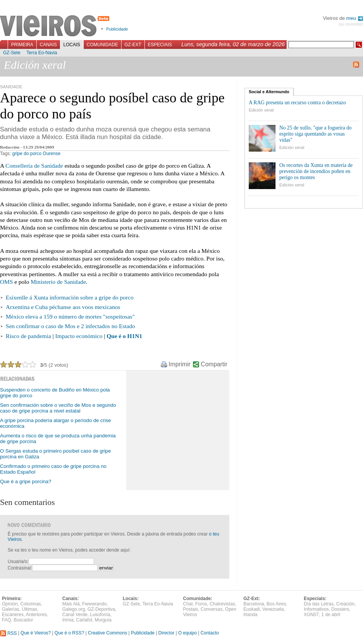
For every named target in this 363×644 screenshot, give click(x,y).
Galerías (11, 609)
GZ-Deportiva (101, 609)
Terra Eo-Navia (42, 53)
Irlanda (250, 615)
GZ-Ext (133, 45)
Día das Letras (319, 604)
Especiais (160, 45)
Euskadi (252, 609)
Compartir (214, 364)
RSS (8, 633)
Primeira (22, 45)
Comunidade (102, 45)
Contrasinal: (20, 568)
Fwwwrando (94, 604)
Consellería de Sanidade (34, 166)
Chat (188, 604)
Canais (48, 45)
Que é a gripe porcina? (26, 481)
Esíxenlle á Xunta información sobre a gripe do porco (70, 297)
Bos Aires (276, 604)
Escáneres (13, 615)
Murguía (103, 620)
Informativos (316, 609)
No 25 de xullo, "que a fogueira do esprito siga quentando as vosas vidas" (315, 134)
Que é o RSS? (69, 633)
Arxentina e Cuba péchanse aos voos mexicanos (63, 307)
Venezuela (273, 609)
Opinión (10, 604)
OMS (6, 282)
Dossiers (340, 609)
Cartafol (84, 620)
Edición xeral (261, 110)
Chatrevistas (222, 604)
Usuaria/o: (18, 561)
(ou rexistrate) (351, 24)
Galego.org (74, 609)
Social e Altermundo (269, 92)
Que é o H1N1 (124, 336)
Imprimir (179, 364)
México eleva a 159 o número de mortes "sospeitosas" (70, 316)
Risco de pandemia (28, 336)
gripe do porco (27, 154)
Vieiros (56, 26)
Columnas (31, 604)
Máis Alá (71, 604)
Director (166, 633)
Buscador (23, 620)
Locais (72, 45)
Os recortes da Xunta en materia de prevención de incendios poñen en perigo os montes (316, 171)
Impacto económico (79, 336)
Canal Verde (75, 615)
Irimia (68, 620)
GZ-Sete (12, 53)
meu (355, 18)
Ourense (52, 154)
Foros (201, 604)
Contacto (210, 633)
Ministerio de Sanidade (58, 282)
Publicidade (117, 29)
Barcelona (254, 604)
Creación (345, 604)
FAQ (6, 620)
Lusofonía (100, 615)
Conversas (211, 609)
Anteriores (36, 615)
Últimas (29, 609)
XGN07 (311, 615)
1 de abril (331, 615)
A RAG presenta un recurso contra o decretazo (297, 103)
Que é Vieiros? (36, 633)
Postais (190, 609)
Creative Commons (108, 633)
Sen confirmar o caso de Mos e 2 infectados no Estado (70, 326)
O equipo (187, 633)
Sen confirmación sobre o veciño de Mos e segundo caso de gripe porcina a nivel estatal (58, 408)
